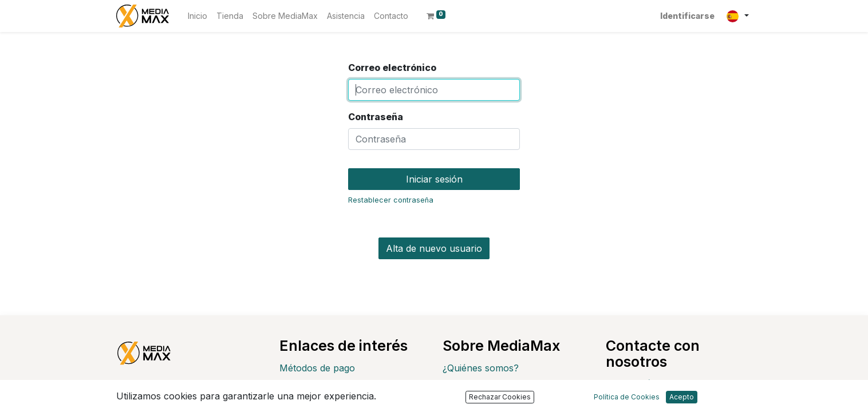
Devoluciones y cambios (332, 405)
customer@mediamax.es (678, 402)
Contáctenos (653, 383)
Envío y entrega (314, 386)
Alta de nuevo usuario (434, 248)
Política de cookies (483, 405)
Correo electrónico (392, 68)
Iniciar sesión (434, 179)
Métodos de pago (317, 368)
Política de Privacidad (489, 386)
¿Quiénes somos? (481, 368)
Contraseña (376, 117)
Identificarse (687, 16)
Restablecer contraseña (391, 200)
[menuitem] (198, 16)
